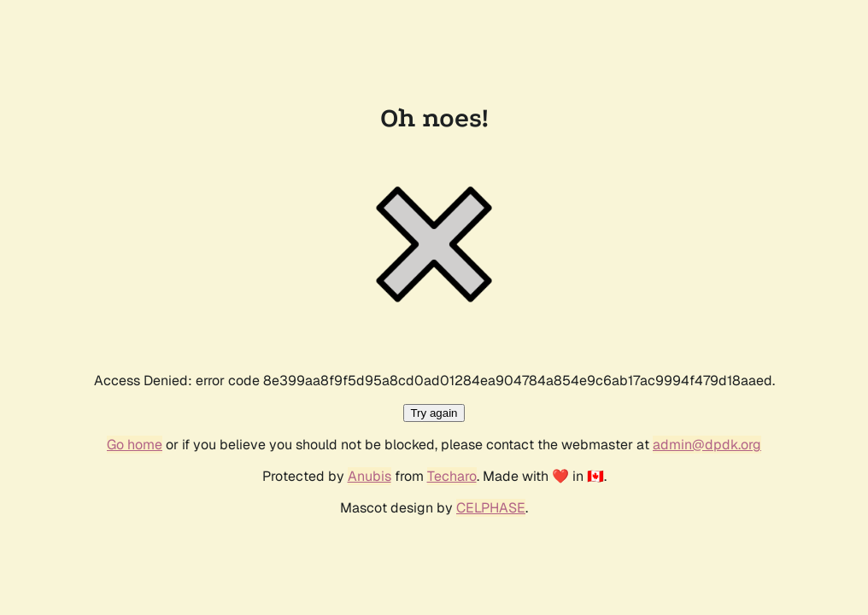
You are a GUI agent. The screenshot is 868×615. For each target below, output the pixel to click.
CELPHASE (491, 508)
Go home (135, 445)
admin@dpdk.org (707, 445)
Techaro (452, 476)
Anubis (369, 476)
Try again (434, 413)
